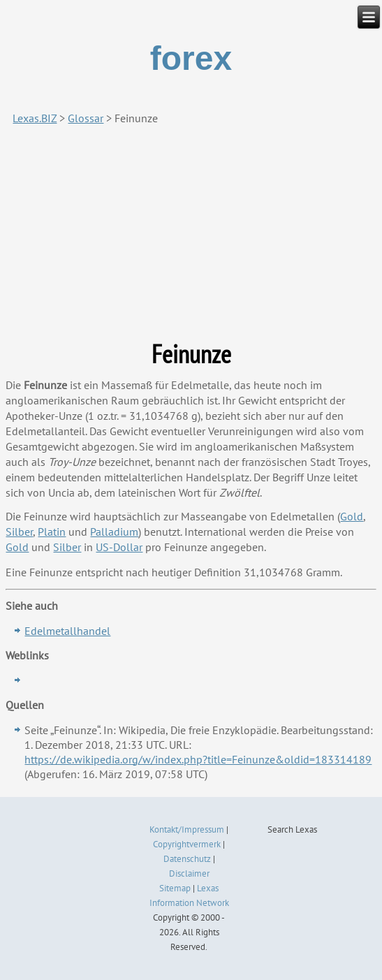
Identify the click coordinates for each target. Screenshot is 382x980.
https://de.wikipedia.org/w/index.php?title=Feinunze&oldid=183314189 (198, 759)
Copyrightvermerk (187, 844)
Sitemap (175, 888)
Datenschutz (187, 859)
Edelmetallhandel (67, 631)
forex (191, 58)
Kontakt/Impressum (187, 829)
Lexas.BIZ (35, 118)
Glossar (86, 118)
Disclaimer (189, 873)
